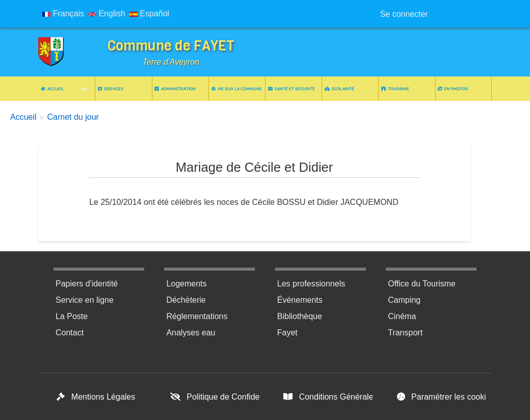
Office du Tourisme (422, 284)
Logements (186, 284)
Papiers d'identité (87, 284)
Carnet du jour (73, 117)
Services (111, 89)
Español (149, 14)
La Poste (72, 316)
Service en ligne (85, 300)
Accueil (52, 89)
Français (63, 14)
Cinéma (402, 316)
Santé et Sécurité (291, 89)
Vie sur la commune (237, 89)
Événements (300, 300)
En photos (453, 89)
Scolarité (339, 89)
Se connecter (404, 14)
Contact (70, 333)
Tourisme (395, 89)
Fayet (287, 333)
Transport (405, 333)
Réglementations (197, 316)
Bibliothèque (300, 316)
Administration (175, 89)
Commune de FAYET (171, 46)
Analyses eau (191, 333)
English (107, 14)
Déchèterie (186, 300)
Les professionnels (311, 284)
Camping (404, 300)
